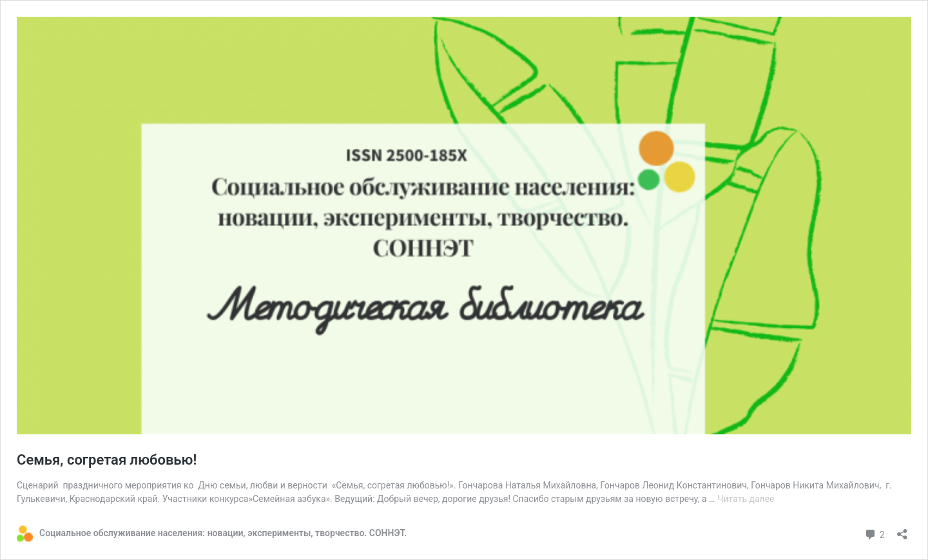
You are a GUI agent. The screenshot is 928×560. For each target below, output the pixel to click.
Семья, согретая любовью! (107, 460)
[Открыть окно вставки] (902, 530)
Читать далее (746, 499)
